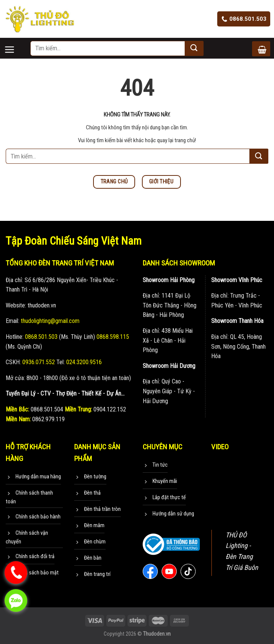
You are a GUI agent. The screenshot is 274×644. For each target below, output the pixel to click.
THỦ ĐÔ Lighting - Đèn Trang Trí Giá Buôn (242, 551)
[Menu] (17, 43)
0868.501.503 (244, 19)
